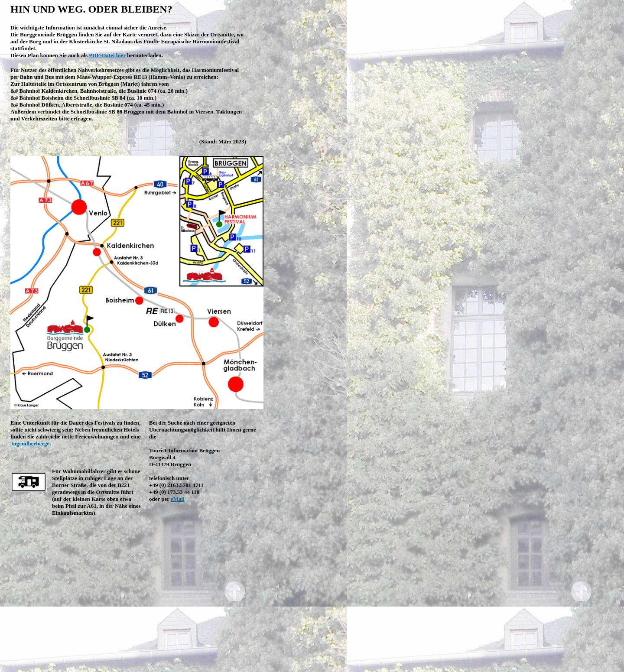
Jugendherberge (30, 443)
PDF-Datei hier (107, 55)
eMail (178, 499)
